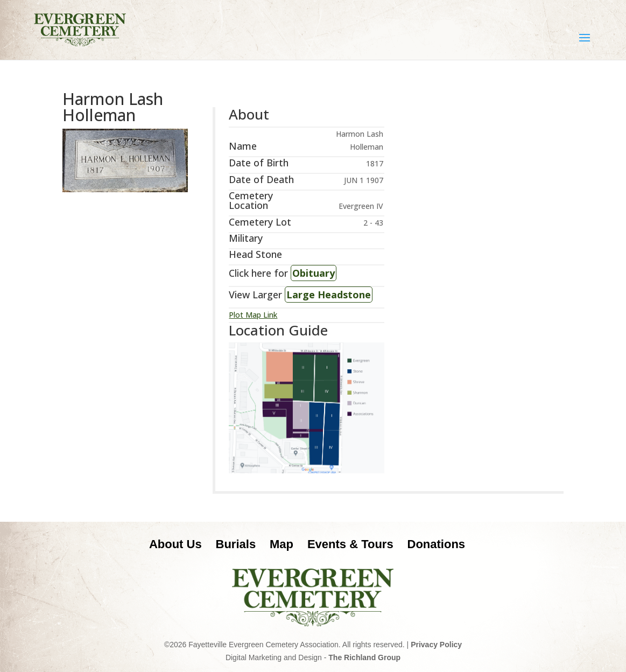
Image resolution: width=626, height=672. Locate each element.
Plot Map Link (253, 315)
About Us (175, 544)
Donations (437, 544)
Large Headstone (329, 295)
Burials (236, 544)
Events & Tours (350, 544)
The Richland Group (364, 657)
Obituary (314, 273)
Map (282, 544)
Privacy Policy (436, 645)
